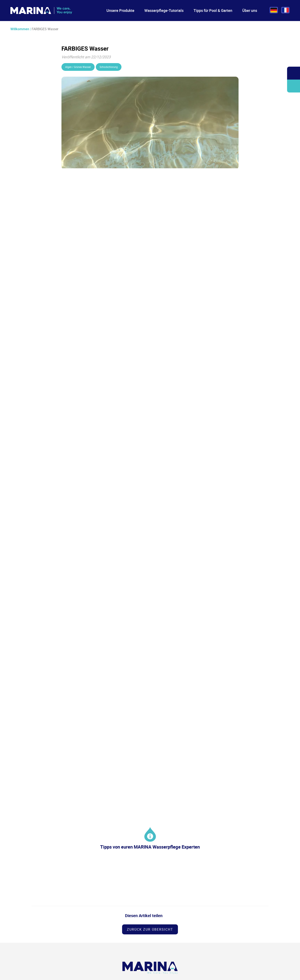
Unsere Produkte (120, 10)
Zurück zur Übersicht (150, 929)
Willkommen (20, 29)
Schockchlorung (109, 67)
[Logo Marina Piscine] (150, 968)
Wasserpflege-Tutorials (164, 10)
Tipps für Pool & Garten (213, 10)
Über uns (250, 10)
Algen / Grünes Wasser (78, 67)
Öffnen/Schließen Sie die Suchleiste (294, 73)
